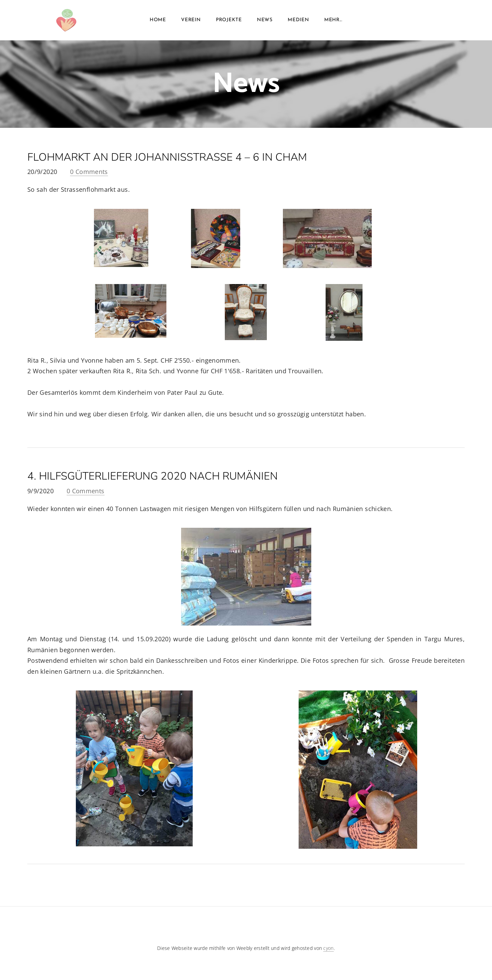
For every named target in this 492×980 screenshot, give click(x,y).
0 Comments (89, 172)
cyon (328, 948)
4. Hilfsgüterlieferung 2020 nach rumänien (153, 476)
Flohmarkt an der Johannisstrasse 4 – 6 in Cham (167, 157)
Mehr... (333, 20)
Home (158, 20)
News (265, 20)
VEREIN (191, 20)
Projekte (229, 20)
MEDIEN (298, 20)
